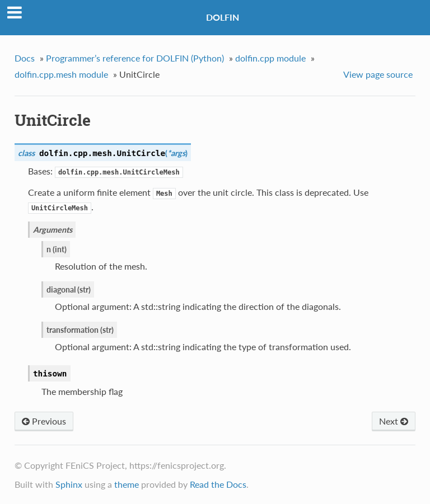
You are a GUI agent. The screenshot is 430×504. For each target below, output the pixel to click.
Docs (25, 58)
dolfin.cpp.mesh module (61, 74)
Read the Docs (218, 484)
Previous (44, 421)
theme (127, 484)
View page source (378, 74)
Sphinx (69, 484)
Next (394, 421)
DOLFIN (223, 17)
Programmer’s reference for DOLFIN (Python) (135, 58)
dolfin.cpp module (270, 58)
